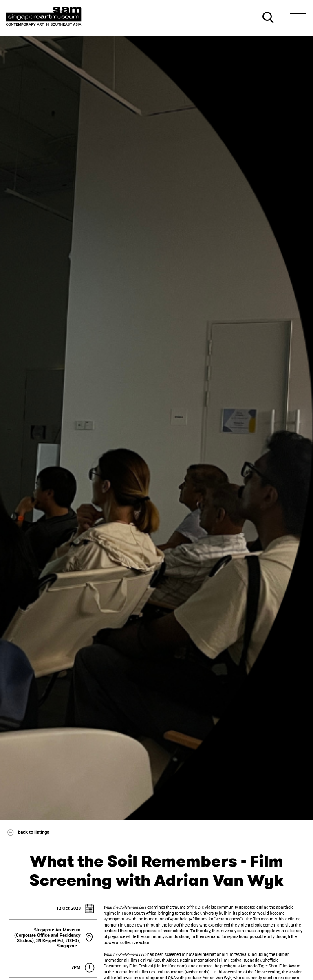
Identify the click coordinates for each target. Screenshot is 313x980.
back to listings (25, 832)
